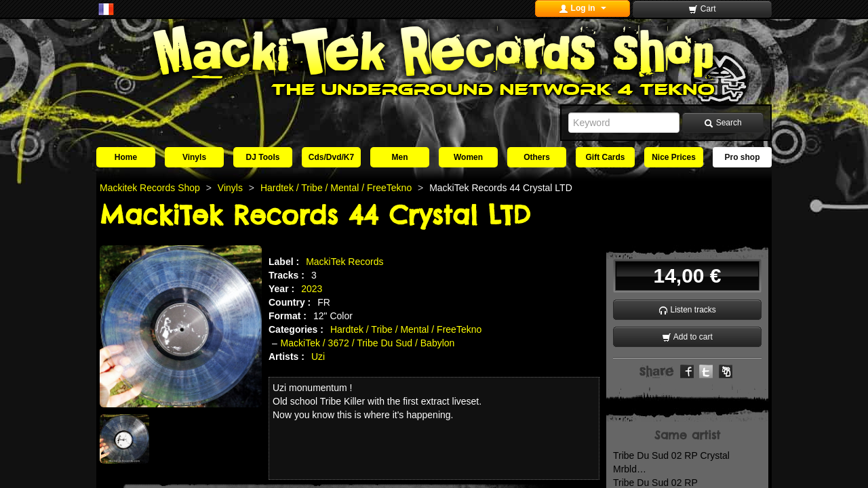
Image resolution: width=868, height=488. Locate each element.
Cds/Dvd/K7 (331, 157)
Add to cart (687, 337)
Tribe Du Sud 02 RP (655, 483)
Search (723, 123)
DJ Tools (263, 157)
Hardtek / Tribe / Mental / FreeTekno (406, 329)
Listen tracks (687, 310)
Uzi (318, 357)
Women (468, 157)
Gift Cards (605, 157)
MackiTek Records (344, 262)
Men (400, 157)
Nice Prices (674, 157)
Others (537, 157)
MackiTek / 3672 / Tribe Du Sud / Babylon (368, 343)
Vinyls (194, 157)
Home (126, 157)
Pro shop (742, 157)
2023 (312, 289)
